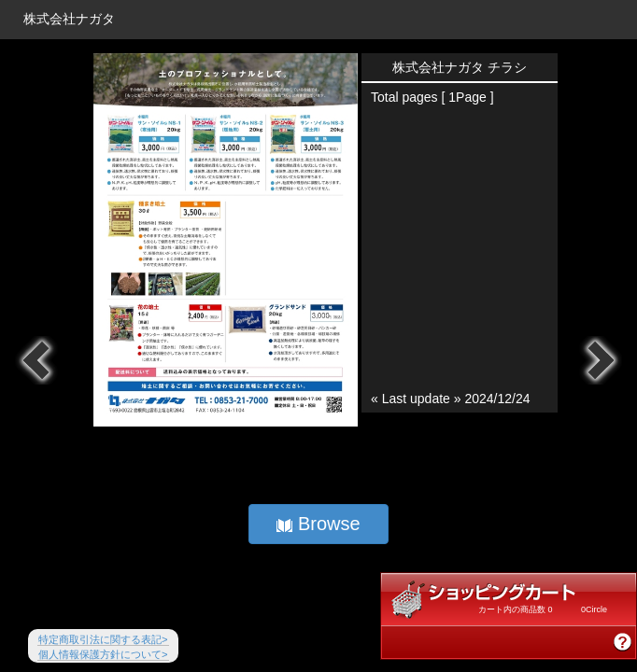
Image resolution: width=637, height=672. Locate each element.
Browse (318, 524)
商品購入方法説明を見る (623, 642)
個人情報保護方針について (103, 654)
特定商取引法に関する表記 (103, 639)
